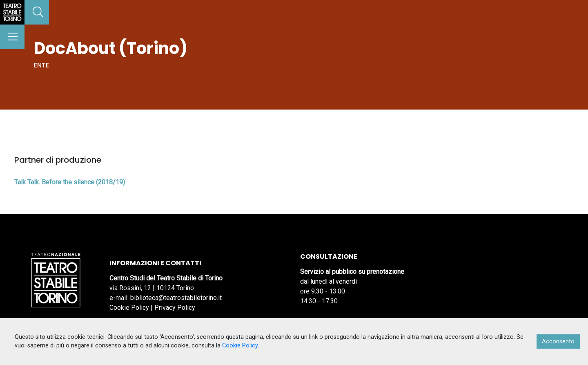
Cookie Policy (129, 308)
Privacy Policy (175, 308)
